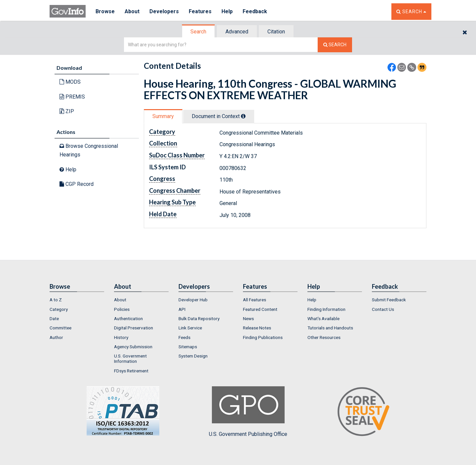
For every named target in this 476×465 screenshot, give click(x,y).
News (248, 318)
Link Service (190, 328)
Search (198, 32)
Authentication (128, 318)
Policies (122, 309)
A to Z (56, 300)
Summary (163, 116)
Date (54, 318)
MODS (70, 82)
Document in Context (219, 116)
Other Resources (324, 337)
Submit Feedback (389, 300)
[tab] (199, 32)
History (121, 337)
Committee (60, 328)
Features (200, 11)
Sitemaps (188, 347)
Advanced (237, 32)
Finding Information (326, 309)
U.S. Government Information (130, 359)
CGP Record (77, 184)
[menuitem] (77, 300)
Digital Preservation (134, 328)
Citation (276, 32)
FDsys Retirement (131, 371)
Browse (105, 11)
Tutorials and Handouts (330, 328)
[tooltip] (243, 116)
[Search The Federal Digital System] (335, 45)
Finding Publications (263, 337)
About (132, 11)
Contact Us (383, 309)
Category (59, 309)
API (182, 309)
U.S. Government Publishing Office (248, 412)
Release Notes (257, 328)
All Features (255, 300)
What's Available (323, 318)
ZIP (67, 111)
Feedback (255, 11)
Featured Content (260, 309)
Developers (164, 11)
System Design (193, 356)
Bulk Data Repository (199, 318)
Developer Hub (193, 300)
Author (56, 337)
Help (227, 11)
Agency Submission (133, 347)
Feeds (184, 337)
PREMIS (72, 97)
